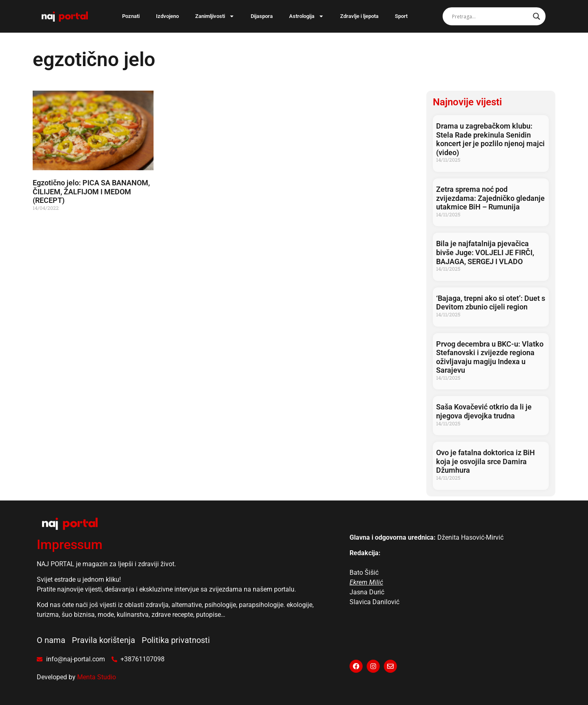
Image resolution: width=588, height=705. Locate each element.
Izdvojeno (167, 16)
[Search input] (490, 16)
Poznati (131, 16)
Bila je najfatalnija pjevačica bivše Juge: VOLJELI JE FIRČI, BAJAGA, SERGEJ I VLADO (485, 252)
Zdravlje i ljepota (359, 16)
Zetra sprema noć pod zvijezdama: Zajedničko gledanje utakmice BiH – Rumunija (490, 198)
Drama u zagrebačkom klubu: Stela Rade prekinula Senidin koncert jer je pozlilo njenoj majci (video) (490, 139)
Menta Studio (97, 677)
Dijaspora (262, 16)
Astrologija (306, 16)
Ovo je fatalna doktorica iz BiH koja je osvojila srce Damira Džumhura (486, 461)
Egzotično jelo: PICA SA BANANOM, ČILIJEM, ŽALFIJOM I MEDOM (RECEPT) (91, 191)
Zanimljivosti (215, 16)
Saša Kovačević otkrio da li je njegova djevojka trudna (484, 411)
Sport (401, 16)
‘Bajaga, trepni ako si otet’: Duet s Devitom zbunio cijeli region (491, 303)
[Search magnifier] (537, 16)
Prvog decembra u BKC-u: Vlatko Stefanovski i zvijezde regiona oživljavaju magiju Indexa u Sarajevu (490, 357)
